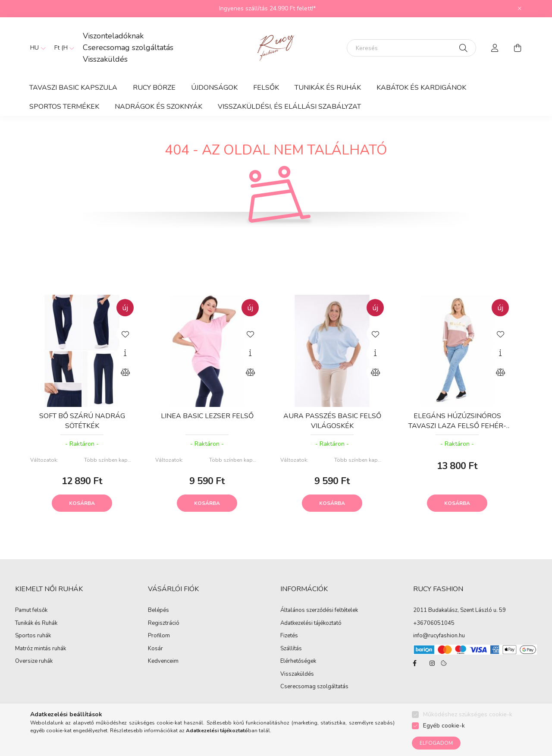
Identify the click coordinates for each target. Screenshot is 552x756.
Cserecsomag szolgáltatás (128, 47)
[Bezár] (520, 9)
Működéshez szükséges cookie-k (468, 714)
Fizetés (289, 636)
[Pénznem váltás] (62, 48)
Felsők (266, 88)
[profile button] (495, 48)
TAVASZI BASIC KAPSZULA (73, 88)
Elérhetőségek (298, 661)
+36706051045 (434, 623)
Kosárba (82, 503)
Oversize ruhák (34, 661)
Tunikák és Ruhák (328, 88)
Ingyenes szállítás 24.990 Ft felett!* (267, 8)
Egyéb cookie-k (444, 726)
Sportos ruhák (33, 636)
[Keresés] (411, 48)
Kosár (155, 649)
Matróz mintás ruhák (41, 649)
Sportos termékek (64, 107)
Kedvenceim (163, 661)
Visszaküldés (105, 59)
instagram (432, 663)
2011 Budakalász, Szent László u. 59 (459, 610)
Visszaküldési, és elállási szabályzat (289, 107)
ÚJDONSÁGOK (214, 88)
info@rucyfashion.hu (439, 636)
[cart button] (517, 48)
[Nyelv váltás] (36, 48)
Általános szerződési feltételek (319, 611)
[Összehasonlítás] (125, 372)
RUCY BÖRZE (154, 88)
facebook (415, 663)
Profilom (159, 636)
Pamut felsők (31, 611)
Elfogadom (436, 743)
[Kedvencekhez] (125, 334)
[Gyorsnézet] (125, 353)
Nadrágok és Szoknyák (158, 107)
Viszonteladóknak (113, 36)
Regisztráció (164, 624)
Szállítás (291, 649)
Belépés (158, 611)
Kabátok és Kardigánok (421, 88)
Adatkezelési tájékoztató (311, 624)
